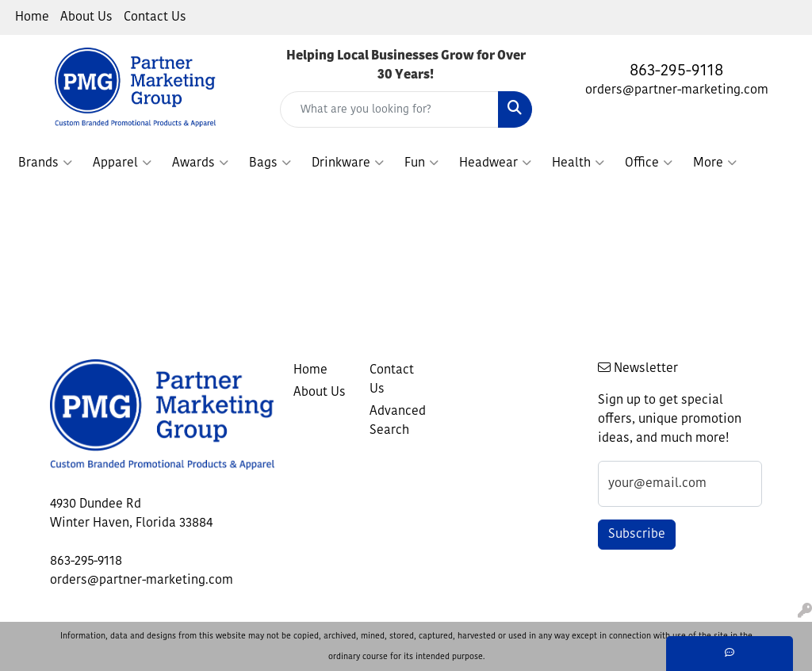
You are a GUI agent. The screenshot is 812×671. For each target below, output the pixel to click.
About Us (86, 17)
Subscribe (637, 535)
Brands (45, 163)
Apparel (122, 163)
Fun (421, 163)
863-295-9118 (676, 71)
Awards (200, 163)
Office (649, 163)
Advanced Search (398, 421)
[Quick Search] (389, 109)
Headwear (495, 163)
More (715, 163)
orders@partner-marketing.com (677, 90)
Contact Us (155, 17)
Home (32, 17)
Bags (270, 163)
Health (578, 163)
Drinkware (348, 163)
